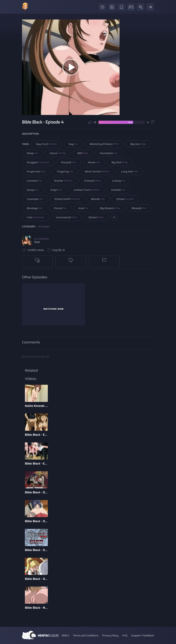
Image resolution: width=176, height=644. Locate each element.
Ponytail (69, 162)
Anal (83, 208)
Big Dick (120, 162)
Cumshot (35, 181)
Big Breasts (110, 208)
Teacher (63, 181)
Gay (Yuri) (47, 144)
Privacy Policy (110, 635)
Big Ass (138, 144)
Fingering (65, 171)
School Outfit (67, 199)
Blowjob (139, 208)
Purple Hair (36, 171)
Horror (58, 153)
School (125, 199)
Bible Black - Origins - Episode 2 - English (36, 492)
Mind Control (97, 171)
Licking (119, 181)
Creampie (35, 199)
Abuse (94, 162)
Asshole (118, 190)
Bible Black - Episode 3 (36, 463)
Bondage (35, 208)
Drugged (38, 162)
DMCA (66, 635)
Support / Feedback (143, 635)
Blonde (98, 199)
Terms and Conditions (86, 635)
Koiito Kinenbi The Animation (36, 406)
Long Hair (130, 171)
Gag (73, 144)
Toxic (37, 242)
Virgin (56, 190)
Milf (83, 153)
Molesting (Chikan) (104, 144)
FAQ (125, 635)
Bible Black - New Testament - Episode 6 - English (36, 608)
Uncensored (66, 217)
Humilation (109, 153)
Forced (60, 208)
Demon (96, 217)
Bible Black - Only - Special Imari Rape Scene (36, 550)
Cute (36, 217)
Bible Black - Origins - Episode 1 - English (36, 521)
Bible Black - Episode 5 (36, 435)
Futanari (92, 181)
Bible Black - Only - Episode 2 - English (36, 579)
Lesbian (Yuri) (87, 190)
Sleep (33, 153)
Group (33, 190)
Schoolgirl (44, 226)
